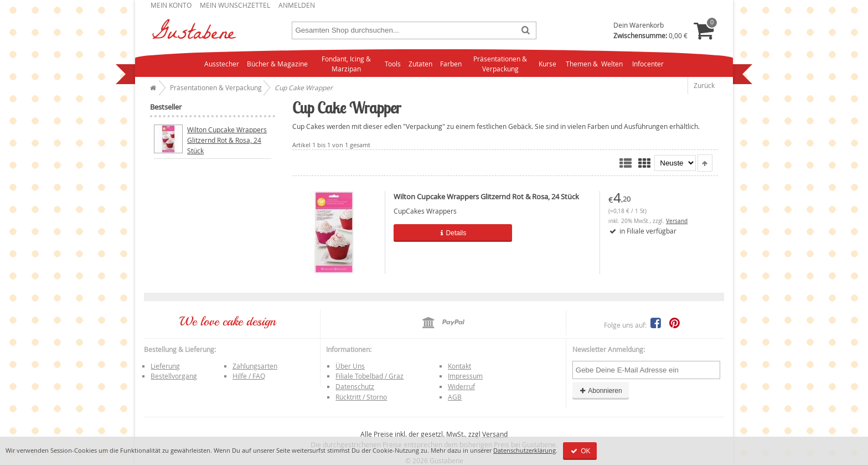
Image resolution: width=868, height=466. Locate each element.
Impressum (465, 376)
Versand (677, 221)
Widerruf (461, 386)
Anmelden (297, 5)
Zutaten (420, 64)
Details (453, 233)
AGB (455, 397)
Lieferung (165, 366)
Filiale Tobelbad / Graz (370, 376)
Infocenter (648, 64)
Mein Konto (171, 5)
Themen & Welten (594, 64)
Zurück (704, 85)
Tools (393, 64)
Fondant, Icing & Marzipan (346, 64)
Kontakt (459, 366)
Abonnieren (601, 391)
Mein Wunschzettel (235, 5)
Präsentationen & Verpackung (500, 64)
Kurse (547, 64)
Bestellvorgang (174, 376)
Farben (451, 64)
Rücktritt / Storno (361, 397)
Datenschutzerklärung (525, 450)
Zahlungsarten (255, 366)
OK (580, 451)
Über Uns (350, 366)
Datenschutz (355, 386)
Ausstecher (222, 64)
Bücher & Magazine (277, 64)
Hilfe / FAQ (249, 376)
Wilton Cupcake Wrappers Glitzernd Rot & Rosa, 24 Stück (486, 196)
